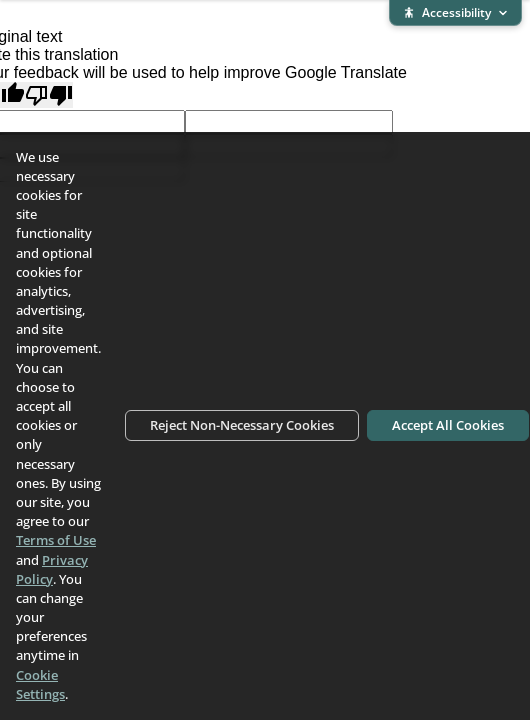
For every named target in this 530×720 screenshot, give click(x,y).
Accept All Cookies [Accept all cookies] (448, 425)
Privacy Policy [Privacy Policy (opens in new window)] (52, 569)
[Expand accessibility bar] (455, 13)
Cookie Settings (40, 684)
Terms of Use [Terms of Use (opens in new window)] (56, 540)
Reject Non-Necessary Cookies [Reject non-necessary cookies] (242, 425)
